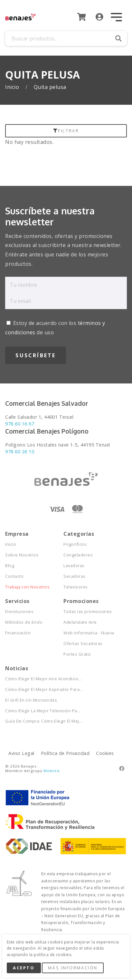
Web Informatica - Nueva (89, 633)
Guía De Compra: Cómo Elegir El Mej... (34, 721)
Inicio (13, 87)
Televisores (75, 587)
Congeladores (78, 555)
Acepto (24, 968)
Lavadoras (74, 566)
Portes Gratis (77, 654)
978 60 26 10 (20, 452)
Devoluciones (19, 612)
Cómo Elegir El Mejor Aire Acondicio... (34, 679)
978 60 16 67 (20, 424)
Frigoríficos (75, 544)
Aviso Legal (21, 753)
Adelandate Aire (80, 622)
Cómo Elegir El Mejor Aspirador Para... (34, 689)
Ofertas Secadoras (83, 644)
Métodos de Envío (24, 622)
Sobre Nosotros (22, 555)
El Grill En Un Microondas (31, 700)
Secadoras (74, 576)
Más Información (73, 968)
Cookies (105, 753)
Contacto (14, 576)
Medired (51, 771)
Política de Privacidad (65, 753)
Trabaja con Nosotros (27, 587)
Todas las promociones (88, 612)
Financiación (18, 633)
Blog (10, 566)
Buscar (118, 38)
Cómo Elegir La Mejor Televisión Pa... (34, 711)
